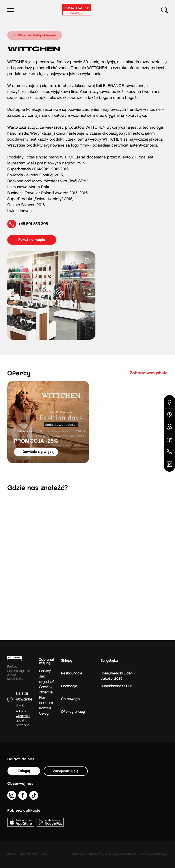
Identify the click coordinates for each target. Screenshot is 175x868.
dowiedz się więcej (39, 452)
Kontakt (45, 708)
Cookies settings (155, 854)
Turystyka (109, 661)
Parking (45, 671)
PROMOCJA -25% (36, 441)
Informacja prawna (87, 854)
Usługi (44, 714)
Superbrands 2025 (116, 686)
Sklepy (67, 661)
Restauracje (72, 673)
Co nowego (70, 699)
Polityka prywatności (122, 854)
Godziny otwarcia (46, 690)
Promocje (69, 686)
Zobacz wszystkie (149, 373)
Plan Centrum (46, 700)
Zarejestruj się (66, 771)
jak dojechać (47, 679)
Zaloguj (24, 771)
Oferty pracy (73, 712)
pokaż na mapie (32, 240)
